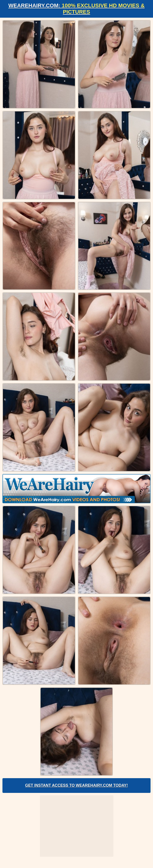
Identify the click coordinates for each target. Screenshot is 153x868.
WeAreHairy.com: (76, 9)
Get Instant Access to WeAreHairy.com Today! (77, 785)
